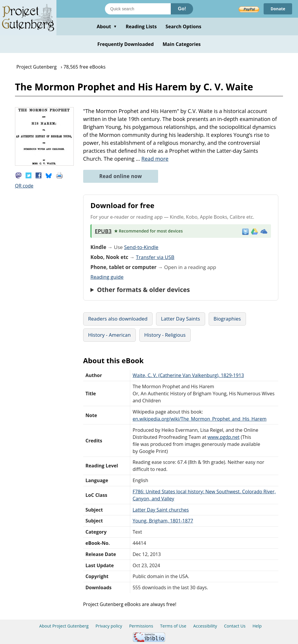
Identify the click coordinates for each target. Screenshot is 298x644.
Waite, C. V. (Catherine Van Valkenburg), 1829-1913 (188, 375)
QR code (24, 186)
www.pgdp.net (223, 437)
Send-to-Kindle (141, 247)
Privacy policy (109, 626)
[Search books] (138, 9)
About (107, 26)
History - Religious (165, 335)
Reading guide (107, 277)
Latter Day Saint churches (161, 510)
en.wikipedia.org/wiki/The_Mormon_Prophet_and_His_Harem (200, 419)
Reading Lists (141, 26)
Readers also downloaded (118, 319)
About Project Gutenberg (64, 626)
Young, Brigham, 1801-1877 (163, 521)
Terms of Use (173, 626)
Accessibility (205, 626)
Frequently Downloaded (125, 44)
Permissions (141, 626)
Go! (182, 9)
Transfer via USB (155, 257)
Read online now (121, 176)
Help (257, 626)
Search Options (183, 26)
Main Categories (182, 44)
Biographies (227, 319)
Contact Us (235, 626)
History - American (109, 335)
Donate (278, 9)
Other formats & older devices (143, 290)
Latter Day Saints (181, 319)
